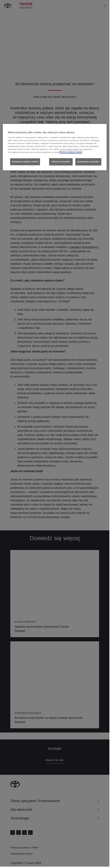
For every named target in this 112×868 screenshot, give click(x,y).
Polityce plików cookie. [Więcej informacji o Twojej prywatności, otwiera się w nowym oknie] (71, 152)
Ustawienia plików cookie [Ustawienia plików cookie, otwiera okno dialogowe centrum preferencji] (25, 162)
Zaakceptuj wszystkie (88, 162)
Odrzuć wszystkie (61, 162)
